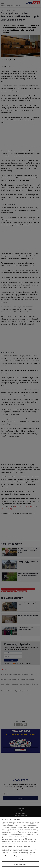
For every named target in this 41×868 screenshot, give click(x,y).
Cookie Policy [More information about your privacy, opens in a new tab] (24, 836)
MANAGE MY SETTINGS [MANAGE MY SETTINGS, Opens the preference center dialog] (20, 865)
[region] (20, 842)
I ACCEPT (21, 860)
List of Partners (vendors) (9, 856)
